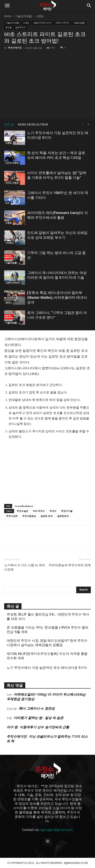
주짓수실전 (22, 511)
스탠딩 (40, 16)
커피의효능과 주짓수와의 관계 (70, 565)
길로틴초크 (63, 516)
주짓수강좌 (12, 516)
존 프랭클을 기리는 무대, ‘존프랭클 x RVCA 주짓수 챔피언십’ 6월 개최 (47, 630)
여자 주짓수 (39, 511)
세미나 (9, 303)
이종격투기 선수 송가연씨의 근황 (44, 727)
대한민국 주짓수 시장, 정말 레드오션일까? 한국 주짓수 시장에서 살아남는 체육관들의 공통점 (47, 643)
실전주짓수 (20, 27)
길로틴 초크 (47, 516)
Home (8, 16)
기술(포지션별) (23, 16)
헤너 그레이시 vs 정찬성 (37, 708)
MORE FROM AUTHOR (33, 125)
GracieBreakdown (24, 506)
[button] (7, 6)
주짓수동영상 (29, 516)
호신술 (9, 27)
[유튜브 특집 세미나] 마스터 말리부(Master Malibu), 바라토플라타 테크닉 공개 (57, 297)
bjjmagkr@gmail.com (57, 830)
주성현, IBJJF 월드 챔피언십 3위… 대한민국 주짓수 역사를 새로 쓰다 (48, 617)
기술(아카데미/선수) (42, 23)
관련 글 (9, 125)
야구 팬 (12, 727)
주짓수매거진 (15, 48)
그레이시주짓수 (62, 23)
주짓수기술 (67, 511)
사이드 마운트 (12, 163)
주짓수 (53, 511)
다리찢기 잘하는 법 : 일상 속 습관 (39, 718)
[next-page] (89, 125)
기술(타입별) (79, 23)
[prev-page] (82, 125)
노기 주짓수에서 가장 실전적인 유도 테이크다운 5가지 (47, 668)
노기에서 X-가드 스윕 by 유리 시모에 (25, 567)
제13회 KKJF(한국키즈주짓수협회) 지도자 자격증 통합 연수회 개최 (47, 656)
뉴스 (8, 203)
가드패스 (10, 243)
